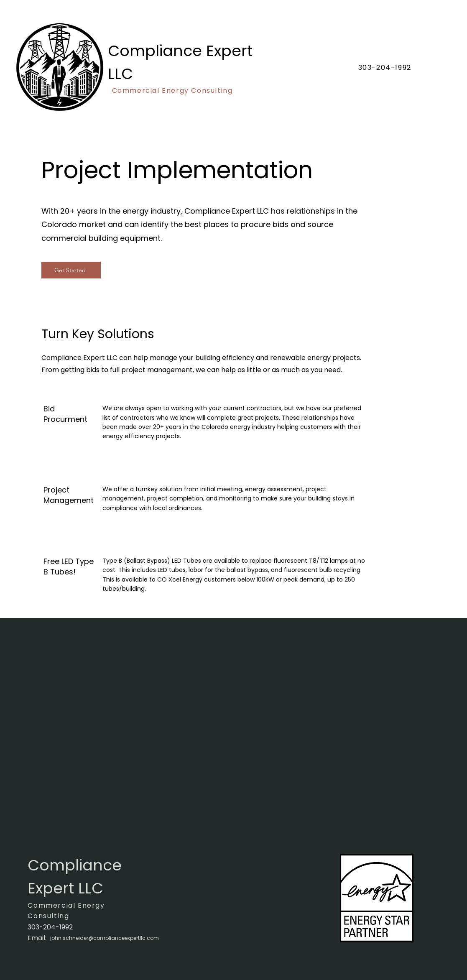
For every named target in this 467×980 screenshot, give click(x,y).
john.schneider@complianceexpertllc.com (105, 938)
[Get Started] (71, 270)
